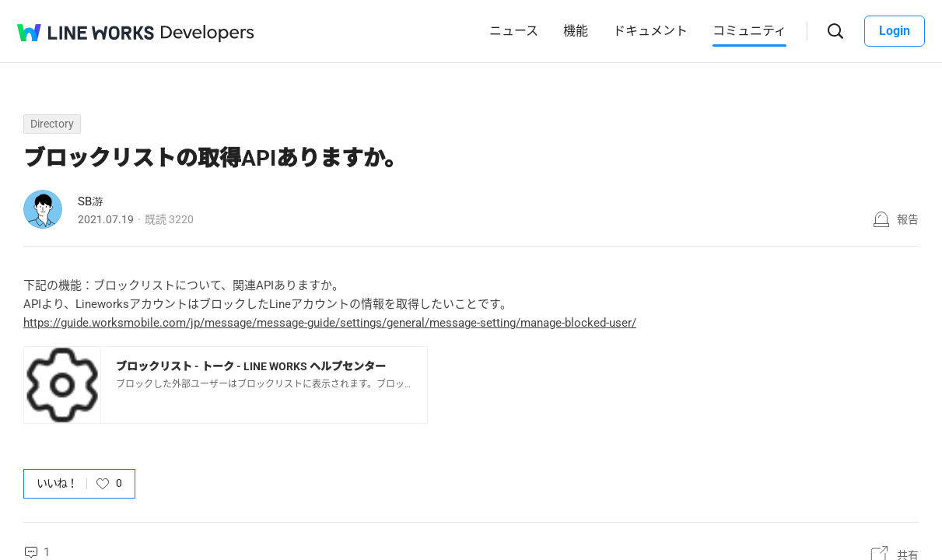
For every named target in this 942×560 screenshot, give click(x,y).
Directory (52, 124)
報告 (908, 219)
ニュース (514, 31)
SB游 (91, 201)
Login (895, 31)
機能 (576, 31)
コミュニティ (749, 31)
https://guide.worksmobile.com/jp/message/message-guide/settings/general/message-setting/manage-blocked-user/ (330, 323)
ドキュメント (650, 31)
